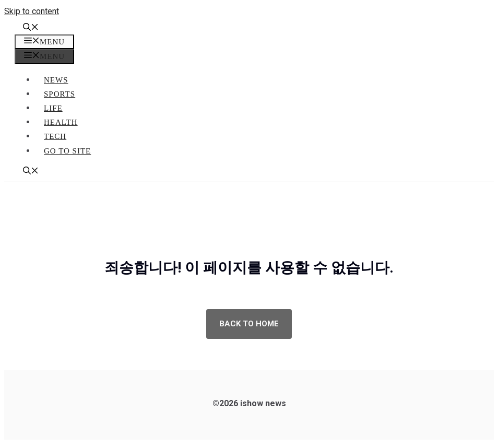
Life (53, 108)
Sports (60, 94)
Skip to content (32, 11)
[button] (31, 28)
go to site (67, 151)
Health (61, 122)
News (56, 80)
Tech (55, 136)
